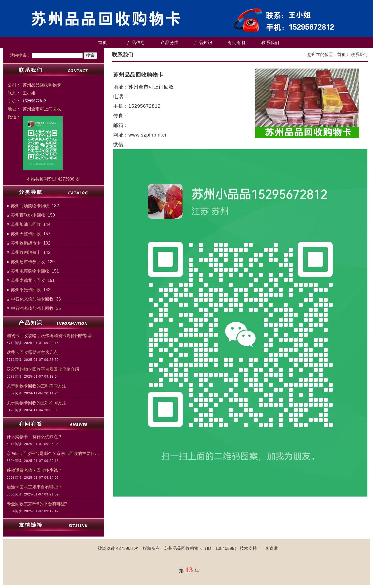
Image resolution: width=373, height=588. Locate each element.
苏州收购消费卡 (26, 252)
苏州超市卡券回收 (28, 262)
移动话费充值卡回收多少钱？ (34, 470)
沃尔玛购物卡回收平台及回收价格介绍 (43, 369)
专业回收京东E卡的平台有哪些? (37, 504)
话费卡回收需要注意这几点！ (34, 352)
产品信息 (136, 43)
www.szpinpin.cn (148, 135)
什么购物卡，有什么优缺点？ (34, 437)
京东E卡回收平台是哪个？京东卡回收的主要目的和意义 (53, 453)
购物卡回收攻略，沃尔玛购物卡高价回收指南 (49, 336)
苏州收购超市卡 (26, 243)
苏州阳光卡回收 (26, 290)
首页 (103, 43)
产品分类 (170, 43)
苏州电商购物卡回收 (30, 271)
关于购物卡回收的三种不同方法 (37, 386)
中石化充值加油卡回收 (32, 299)
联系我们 (270, 43)
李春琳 (271, 548)
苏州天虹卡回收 (26, 234)
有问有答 (237, 43)
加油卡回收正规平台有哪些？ (34, 487)
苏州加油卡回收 (26, 224)
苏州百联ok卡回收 (28, 215)
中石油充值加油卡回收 (32, 308)
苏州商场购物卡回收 (30, 206)
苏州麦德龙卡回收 (28, 280)
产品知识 (203, 43)
